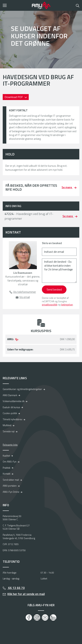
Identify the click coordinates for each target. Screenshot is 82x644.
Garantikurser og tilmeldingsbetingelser (22, 389)
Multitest (7, 425)
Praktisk (7, 468)
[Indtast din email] (59, 252)
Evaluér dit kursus (11, 407)
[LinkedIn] (53, 617)
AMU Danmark (10, 395)
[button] (16, 5)
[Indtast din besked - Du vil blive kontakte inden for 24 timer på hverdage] (59, 271)
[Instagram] (37, 617)
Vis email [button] (25, 297)
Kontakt (7, 474)
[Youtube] (45, 617)
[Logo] (41, 5)
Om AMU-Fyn (10, 462)
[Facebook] (29, 617)
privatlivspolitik (50, 305)
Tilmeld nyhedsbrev (12, 419)
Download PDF (14, 97)
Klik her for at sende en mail (26, 594)
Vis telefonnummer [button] (25, 292)
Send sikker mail (11, 480)
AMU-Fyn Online (11, 492)
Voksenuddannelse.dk (14, 401)
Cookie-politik (10, 413)
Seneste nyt (9, 431)
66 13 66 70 (16, 588)
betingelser (67, 305)
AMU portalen (10, 486)
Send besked (54, 289)
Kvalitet (6, 456)
